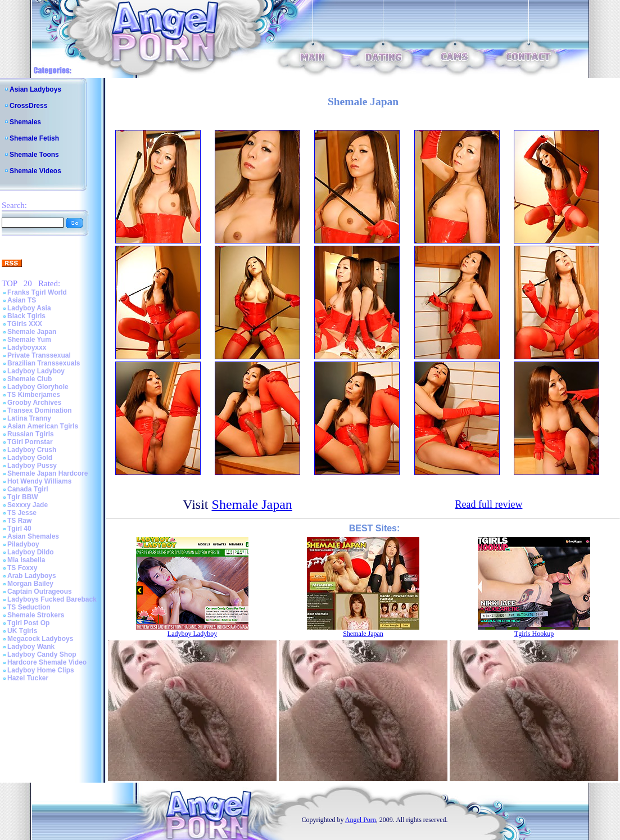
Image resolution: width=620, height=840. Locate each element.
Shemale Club (30, 379)
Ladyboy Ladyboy (36, 371)
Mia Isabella (26, 560)
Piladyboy (23, 544)
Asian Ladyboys (35, 89)
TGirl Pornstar (30, 442)
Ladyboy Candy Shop (42, 654)
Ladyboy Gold (30, 458)
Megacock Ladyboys (40, 639)
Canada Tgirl (28, 489)
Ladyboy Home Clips (41, 670)
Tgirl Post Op (28, 623)
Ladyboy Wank (31, 647)
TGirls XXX (25, 324)
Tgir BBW (23, 497)
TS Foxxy (22, 568)
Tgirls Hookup (534, 634)
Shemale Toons (34, 155)
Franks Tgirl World (37, 292)
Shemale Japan (32, 332)
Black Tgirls (26, 316)
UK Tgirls (22, 631)
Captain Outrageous (40, 591)
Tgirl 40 (19, 529)
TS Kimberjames (34, 395)
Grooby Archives (34, 403)
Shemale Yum (29, 340)
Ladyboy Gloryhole (38, 387)
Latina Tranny (29, 418)
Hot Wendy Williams (39, 481)
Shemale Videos (35, 171)
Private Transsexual (39, 355)
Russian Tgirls (31, 434)
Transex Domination (40, 410)
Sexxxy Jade (28, 505)
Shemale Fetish (34, 138)
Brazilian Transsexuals (44, 363)
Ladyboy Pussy (32, 466)
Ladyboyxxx (27, 347)
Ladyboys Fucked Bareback (52, 599)
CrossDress (28, 106)
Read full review (488, 504)
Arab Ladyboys (32, 576)
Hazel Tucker (28, 678)
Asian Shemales (33, 536)
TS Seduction (29, 607)
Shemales (25, 122)
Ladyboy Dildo (31, 552)
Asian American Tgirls (43, 426)
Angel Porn (361, 820)
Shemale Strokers (36, 615)
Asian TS (22, 300)
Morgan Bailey (30, 584)
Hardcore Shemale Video (47, 662)
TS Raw (19, 521)
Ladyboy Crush (32, 450)
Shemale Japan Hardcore (47, 473)
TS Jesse (22, 513)
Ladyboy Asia (29, 308)
